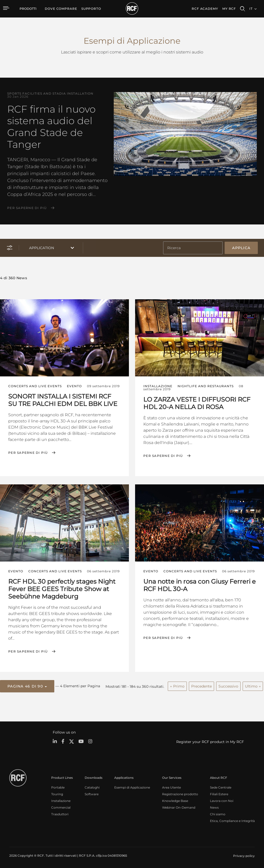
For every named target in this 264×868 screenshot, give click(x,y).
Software (92, 793)
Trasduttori (60, 813)
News (214, 807)
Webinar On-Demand (179, 807)
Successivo (228, 686)
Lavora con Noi (222, 800)
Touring (57, 793)
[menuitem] (61, 9)
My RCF (229, 9)
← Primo (177, 686)
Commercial (61, 807)
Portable (58, 787)
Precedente (201, 686)
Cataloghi (92, 787)
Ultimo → (253, 686)
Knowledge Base (175, 800)
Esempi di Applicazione (132, 787)
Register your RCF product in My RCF (210, 741)
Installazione (61, 800)
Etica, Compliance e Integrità (232, 820)
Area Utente (171, 787)
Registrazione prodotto (180, 793)
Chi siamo (218, 813)
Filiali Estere (219, 793)
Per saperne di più (27, 208)
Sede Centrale (221, 787)
